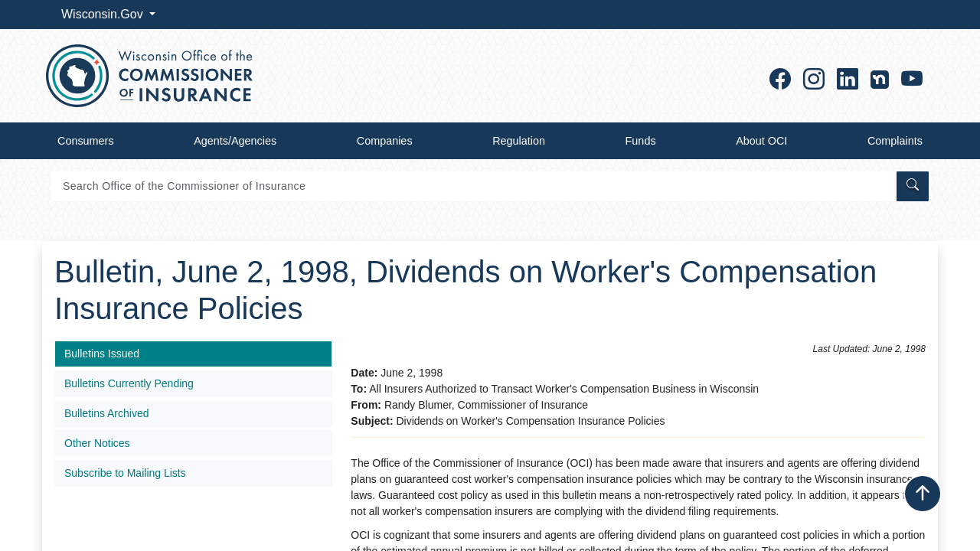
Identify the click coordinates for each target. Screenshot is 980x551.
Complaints (895, 141)
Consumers (86, 141)
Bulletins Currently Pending (129, 383)
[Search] (473, 186)
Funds (641, 141)
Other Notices (97, 443)
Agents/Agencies (235, 141)
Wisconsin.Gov (104, 14)
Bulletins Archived (107, 413)
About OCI (761, 141)
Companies (385, 141)
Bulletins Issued (102, 354)
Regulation (519, 141)
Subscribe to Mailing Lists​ (125, 473)
